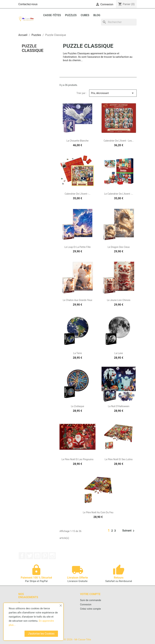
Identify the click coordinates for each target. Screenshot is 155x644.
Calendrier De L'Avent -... (77, 194)
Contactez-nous (28, 4)
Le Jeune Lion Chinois (119, 300)
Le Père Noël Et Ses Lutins (119, 459)
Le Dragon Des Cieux (119, 247)
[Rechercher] (119, 22)
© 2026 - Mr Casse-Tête (77, 640)
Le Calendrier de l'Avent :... (119, 194)
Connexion (86, 604)
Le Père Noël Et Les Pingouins (77, 459)
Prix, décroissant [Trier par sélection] (113, 93)
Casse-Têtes (52, 15)
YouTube (37, 556)
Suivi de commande (91, 600)
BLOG (97, 15)
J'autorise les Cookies (41, 634)
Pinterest (45, 556)
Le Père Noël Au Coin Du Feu (98, 512)
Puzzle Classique (33, 48)
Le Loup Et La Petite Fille (78, 247)
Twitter (30, 556)
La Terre (77, 353)
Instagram (52, 556)
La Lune (119, 353)
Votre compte (90, 594)
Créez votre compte (90, 609)
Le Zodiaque (78, 406)
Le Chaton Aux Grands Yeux (77, 300)
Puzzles (71, 15)
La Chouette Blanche (78, 141)
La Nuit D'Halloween (119, 406)
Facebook (22, 556)
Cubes (85, 15)
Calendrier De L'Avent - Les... (119, 141)
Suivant (129, 531)
